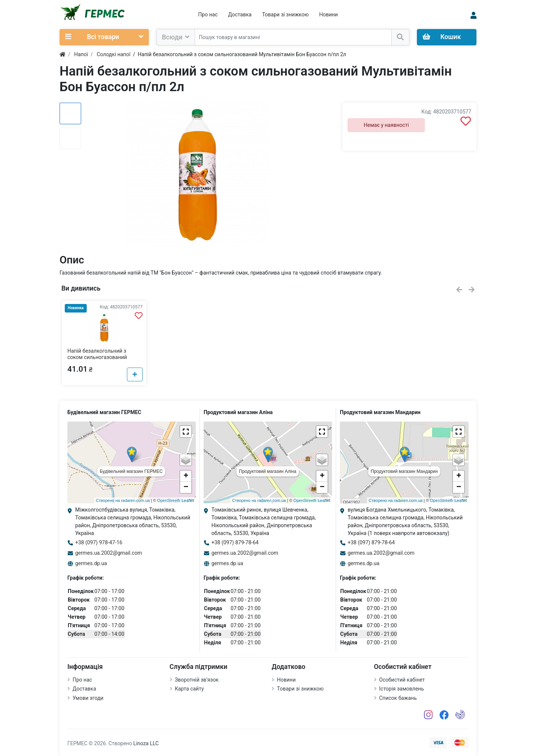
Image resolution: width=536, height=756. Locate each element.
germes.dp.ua (91, 563)
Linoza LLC (146, 743)
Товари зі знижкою (285, 15)
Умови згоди (88, 698)
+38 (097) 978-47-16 (99, 542)
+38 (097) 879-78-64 (235, 542)
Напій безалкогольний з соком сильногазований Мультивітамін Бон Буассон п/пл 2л (101, 360)
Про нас (208, 15)
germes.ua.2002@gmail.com (109, 553)
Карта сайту (189, 689)
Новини (328, 15)
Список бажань (398, 698)
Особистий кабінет (402, 680)
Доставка (240, 15)
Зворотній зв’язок (197, 680)
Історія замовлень (402, 689)
